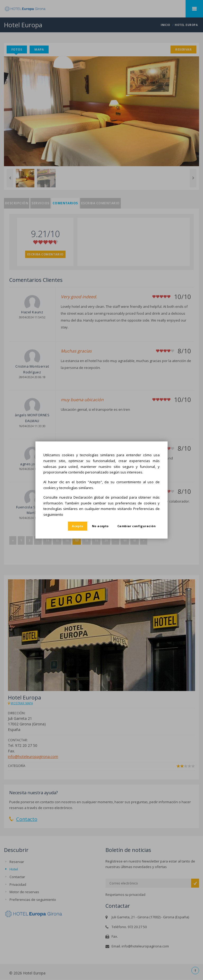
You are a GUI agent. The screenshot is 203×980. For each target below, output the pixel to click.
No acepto (100, 526)
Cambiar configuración (137, 526)
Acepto (78, 526)
